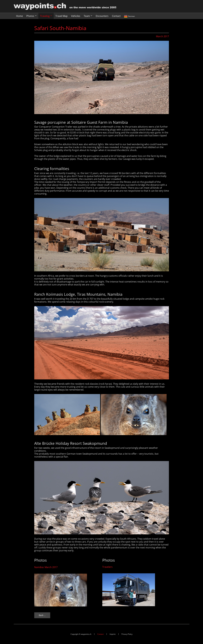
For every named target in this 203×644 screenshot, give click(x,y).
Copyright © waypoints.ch (81, 634)
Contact (100, 634)
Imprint (113, 634)
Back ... (42, 615)
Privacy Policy (127, 634)
